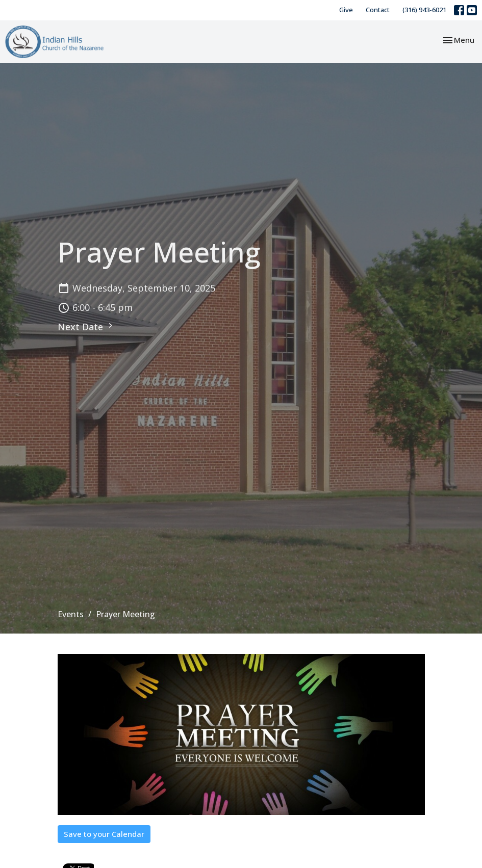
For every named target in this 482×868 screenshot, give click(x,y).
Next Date (86, 327)
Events (71, 614)
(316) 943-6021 (424, 10)
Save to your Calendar (104, 834)
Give (346, 10)
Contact (378, 10)
